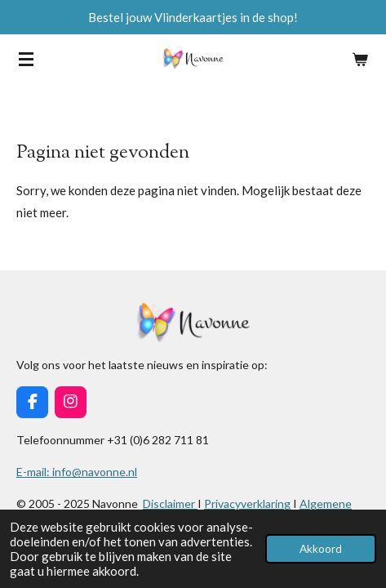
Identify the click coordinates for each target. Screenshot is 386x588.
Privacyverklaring (247, 503)
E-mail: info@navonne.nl (77, 472)
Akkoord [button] (321, 549)
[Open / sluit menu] (26, 59)
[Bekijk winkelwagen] (360, 59)
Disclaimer (170, 503)
